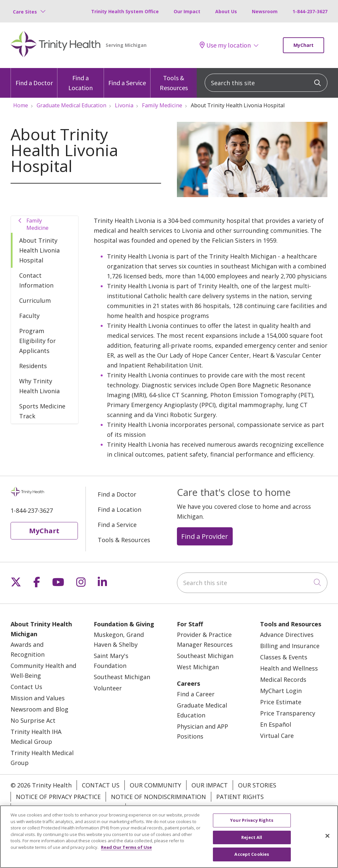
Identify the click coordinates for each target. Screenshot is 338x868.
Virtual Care (277, 736)
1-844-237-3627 (310, 11)
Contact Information (36, 280)
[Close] (327, 840)
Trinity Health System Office (125, 11)
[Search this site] (266, 83)
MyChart (304, 45)
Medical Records (283, 679)
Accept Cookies (252, 858)
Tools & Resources (174, 80)
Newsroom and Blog (39, 709)
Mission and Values (38, 698)
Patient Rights (240, 797)
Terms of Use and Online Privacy (68, 808)
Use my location (225, 45)
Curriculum (35, 300)
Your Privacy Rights (163, 808)
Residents (33, 366)
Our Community (155, 785)
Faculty (29, 316)
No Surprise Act (33, 720)
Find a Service (127, 77)
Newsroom (265, 11)
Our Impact (187, 11)
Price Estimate (281, 702)
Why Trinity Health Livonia (39, 386)
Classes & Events (284, 657)
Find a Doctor (34, 77)
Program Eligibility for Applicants (37, 341)
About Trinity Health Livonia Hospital (39, 250)
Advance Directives (287, 635)
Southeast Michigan (122, 677)
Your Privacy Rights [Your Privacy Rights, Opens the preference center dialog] (252, 824)
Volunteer (108, 688)
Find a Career (196, 694)
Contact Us (26, 687)
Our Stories (257, 785)
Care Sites (25, 12)
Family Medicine (37, 224)
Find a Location (81, 80)
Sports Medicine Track (42, 411)
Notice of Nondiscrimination (158, 797)
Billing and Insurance (290, 646)
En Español (276, 724)
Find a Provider (205, 536)
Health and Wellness (289, 668)
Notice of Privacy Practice (58, 797)
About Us (226, 11)
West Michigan (198, 667)
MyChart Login (281, 691)
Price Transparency (288, 713)
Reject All (252, 841)
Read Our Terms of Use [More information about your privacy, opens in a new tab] (126, 851)
